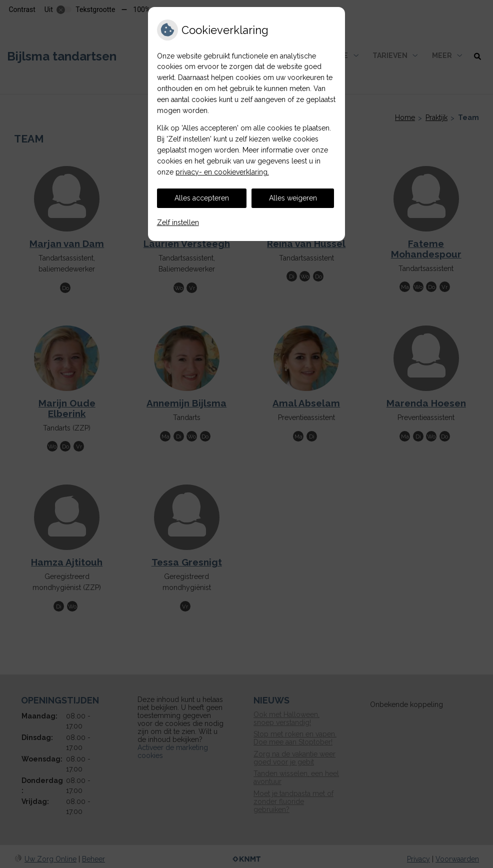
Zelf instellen (178, 222)
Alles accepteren (202, 198)
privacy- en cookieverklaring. (222, 172)
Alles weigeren (293, 198)
